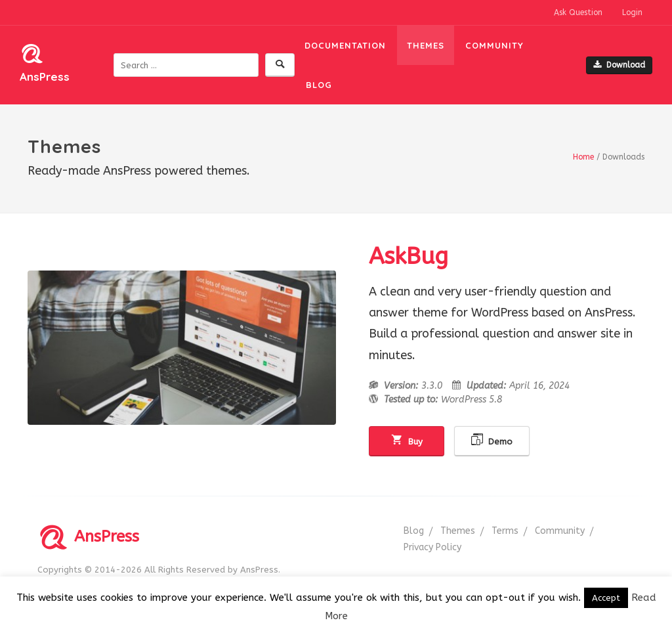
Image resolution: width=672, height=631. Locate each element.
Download (619, 65)
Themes (426, 45)
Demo (492, 440)
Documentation (345, 45)
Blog (319, 85)
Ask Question (578, 12)
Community (494, 45)
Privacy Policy (432, 547)
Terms (505, 531)
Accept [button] (606, 598)
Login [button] (632, 12)
